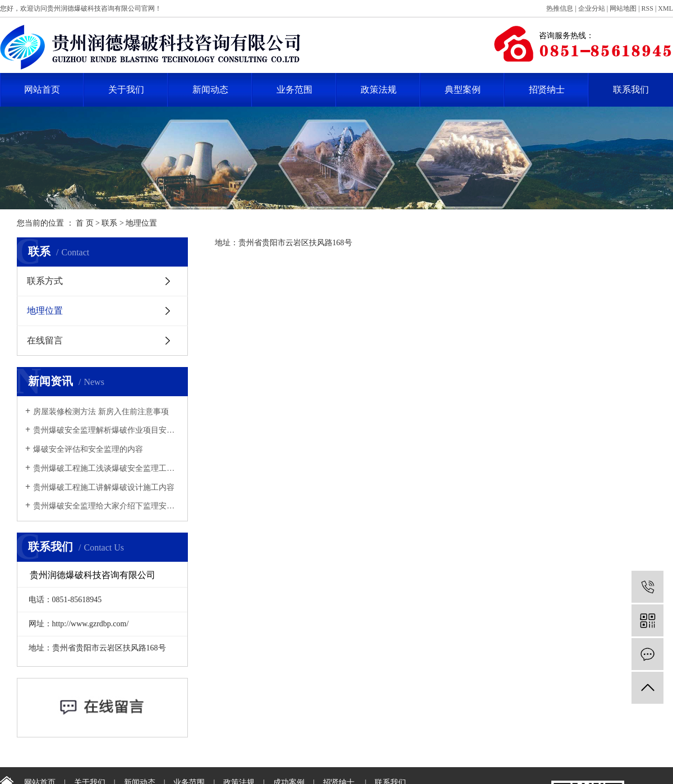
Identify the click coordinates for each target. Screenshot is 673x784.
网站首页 (42, 90)
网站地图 (623, 8)
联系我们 (631, 90)
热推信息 (560, 8)
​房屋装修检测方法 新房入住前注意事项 (101, 412)
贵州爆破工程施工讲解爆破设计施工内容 (104, 487)
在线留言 (45, 340)
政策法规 (379, 90)
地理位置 (45, 311)
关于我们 (126, 90)
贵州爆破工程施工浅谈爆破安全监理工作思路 (106, 468)
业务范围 (294, 90)
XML (665, 8)
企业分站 (592, 8)
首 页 (85, 223)
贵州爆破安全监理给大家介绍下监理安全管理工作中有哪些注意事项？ (106, 506)
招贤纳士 (547, 90)
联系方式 (45, 281)
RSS (647, 8)
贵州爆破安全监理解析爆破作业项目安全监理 (106, 430)
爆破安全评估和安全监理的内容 (88, 449)
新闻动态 (210, 90)
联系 (109, 223)
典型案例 (463, 90)
